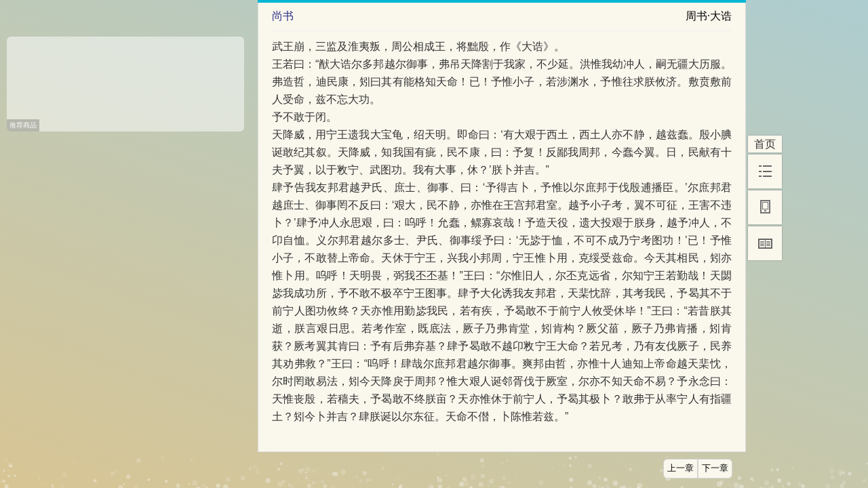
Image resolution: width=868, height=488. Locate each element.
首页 (765, 144)
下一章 (715, 468)
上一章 (680, 468)
